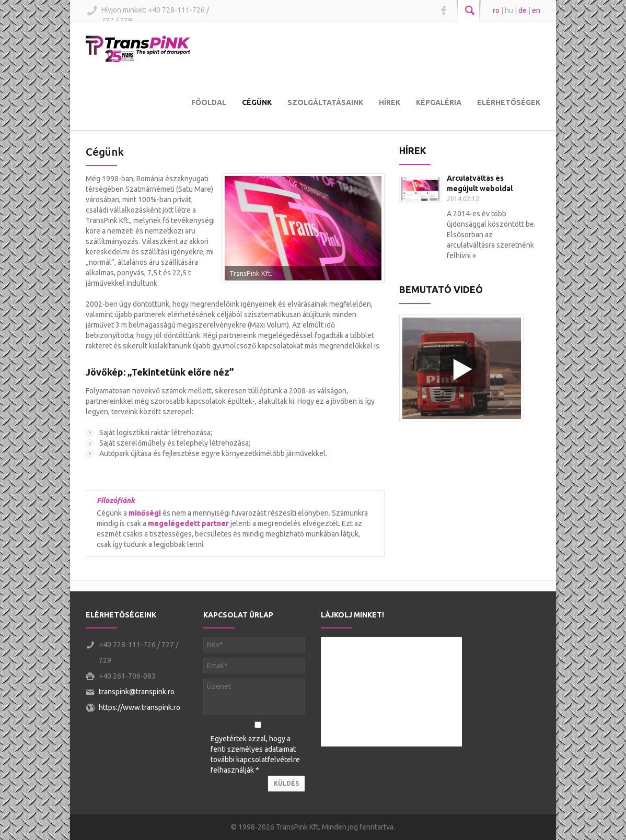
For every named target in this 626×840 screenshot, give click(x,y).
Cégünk (257, 102)
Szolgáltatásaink (325, 102)
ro (496, 10)
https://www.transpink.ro (140, 707)
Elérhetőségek (509, 102)
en (536, 10)
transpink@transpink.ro (137, 692)
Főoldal (209, 102)
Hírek (390, 102)
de (523, 10)
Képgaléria (439, 102)
